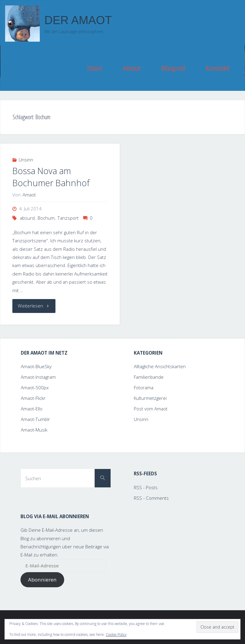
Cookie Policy (116, 634)
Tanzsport (68, 218)
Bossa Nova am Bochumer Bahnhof (51, 177)
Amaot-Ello (32, 409)
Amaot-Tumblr (35, 419)
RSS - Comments (151, 498)
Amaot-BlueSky (36, 366)
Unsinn (26, 160)
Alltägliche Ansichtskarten (160, 366)
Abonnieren (42, 580)
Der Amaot (78, 20)
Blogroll (173, 69)
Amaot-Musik (34, 430)
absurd (27, 218)
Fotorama (144, 387)
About (132, 69)
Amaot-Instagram (38, 377)
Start (95, 69)
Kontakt (218, 69)
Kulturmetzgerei (150, 398)
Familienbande (149, 377)
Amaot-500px (35, 387)
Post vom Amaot (151, 409)
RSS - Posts (146, 487)
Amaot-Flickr (33, 398)
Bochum (46, 218)
